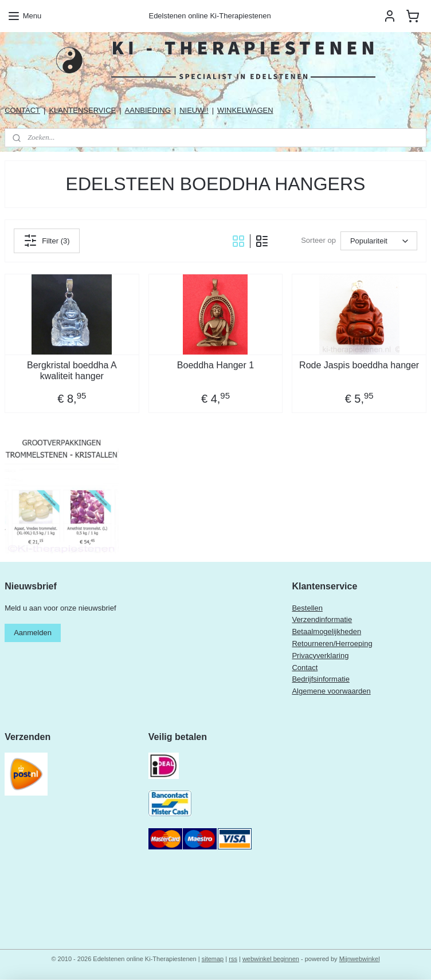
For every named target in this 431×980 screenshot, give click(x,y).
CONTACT (22, 110)
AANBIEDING (148, 110)
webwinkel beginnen (271, 959)
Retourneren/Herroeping (332, 644)
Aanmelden (33, 633)
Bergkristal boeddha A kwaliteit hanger (72, 371)
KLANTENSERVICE (82, 110)
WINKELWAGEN (245, 110)
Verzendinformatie (322, 619)
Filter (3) (46, 241)
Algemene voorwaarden (331, 691)
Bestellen (307, 608)
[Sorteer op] (379, 241)
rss (233, 959)
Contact (305, 668)
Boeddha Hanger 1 (215, 365)
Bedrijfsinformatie (320, 679)
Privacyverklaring (320, 656)
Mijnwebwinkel (360, 959)
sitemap (213, 959)
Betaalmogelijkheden (326, 631)
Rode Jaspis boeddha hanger (359, 365)
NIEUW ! (194, 110)
